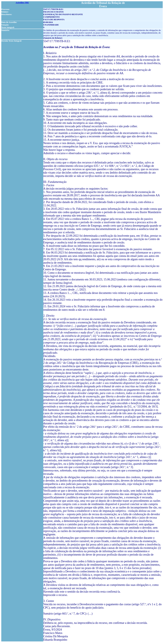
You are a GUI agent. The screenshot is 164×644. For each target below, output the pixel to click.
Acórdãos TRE (22, 2)
